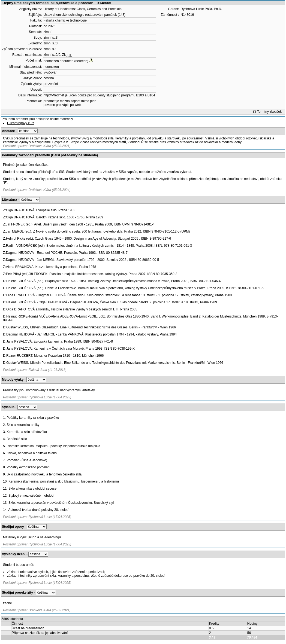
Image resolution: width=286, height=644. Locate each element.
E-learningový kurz (21, 123)
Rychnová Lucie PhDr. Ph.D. (201, 9)
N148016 (187, 15)
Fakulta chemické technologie (65, 20)
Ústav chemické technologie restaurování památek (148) (85, 15)
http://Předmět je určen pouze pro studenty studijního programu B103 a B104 (99, 95)
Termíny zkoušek (269, 112)
